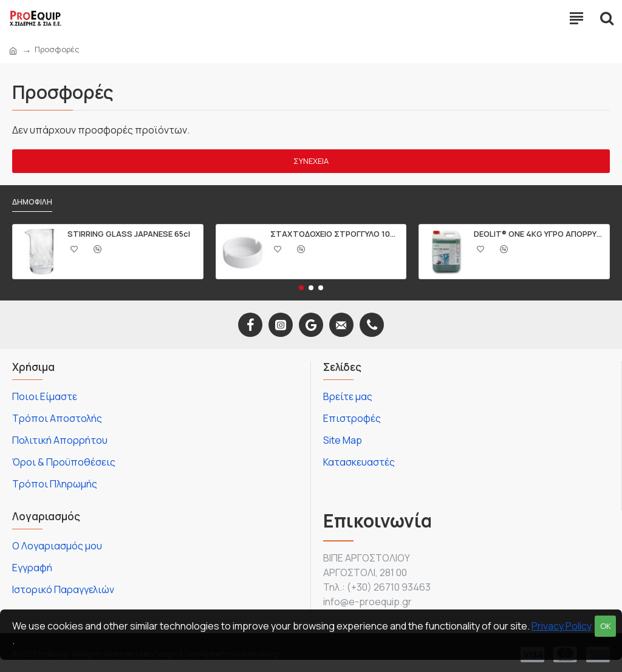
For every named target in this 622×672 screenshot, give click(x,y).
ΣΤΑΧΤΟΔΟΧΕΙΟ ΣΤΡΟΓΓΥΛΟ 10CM (336, 234)
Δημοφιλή (32, 202)
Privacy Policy (562, 626)
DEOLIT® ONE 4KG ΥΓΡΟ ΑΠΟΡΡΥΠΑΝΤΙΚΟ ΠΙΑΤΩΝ (539, 234)
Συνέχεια (311, 161)
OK (606, 626)
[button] (301, 288)
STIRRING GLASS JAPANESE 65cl (129, 234)
